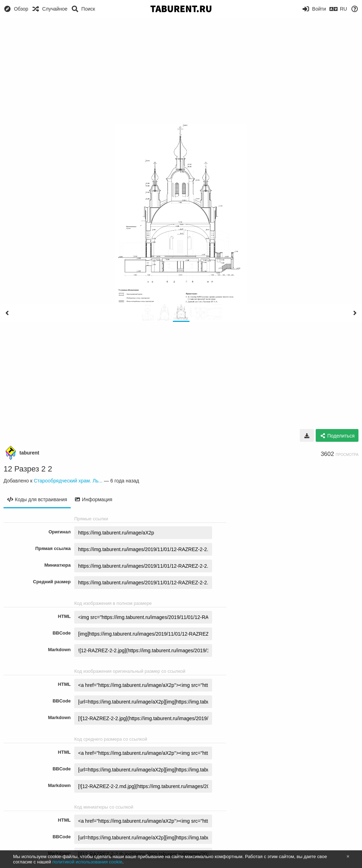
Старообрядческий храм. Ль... (68, 481)
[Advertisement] (181, 71)
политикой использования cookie (87, 862)
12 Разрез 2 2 (28, 469)
